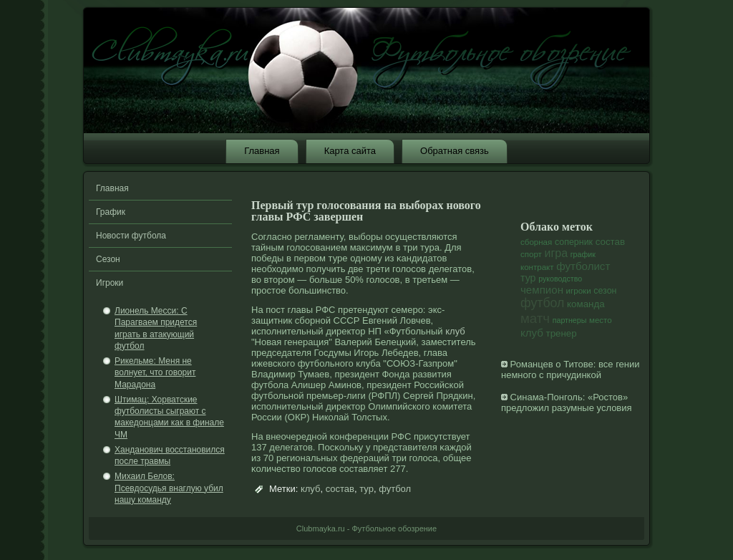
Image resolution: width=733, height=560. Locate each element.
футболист (583, 266)
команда (586, 304)
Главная (262, 151)
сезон (605, 291)
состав (340, 489)
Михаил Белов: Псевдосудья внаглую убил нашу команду (169, 488)
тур (366, 489)
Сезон (108, 259)
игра (557, 253)
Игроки (110, 283)
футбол (395, 489)
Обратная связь (455, 151)
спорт (531, 254)
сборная (536, 242)
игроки (579, 291)
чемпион (542, 290)
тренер (562, 333)
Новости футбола (131, 236)
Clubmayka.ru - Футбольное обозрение (366, 528)
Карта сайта (350, 151)
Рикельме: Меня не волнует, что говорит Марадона (155, 373)
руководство (560, 279)
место (601, 320)
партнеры (570, 320)
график (583, 254)
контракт (537, 267)
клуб (455, 331)
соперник (574, 242)
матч (535, 318)
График (111, 212)
